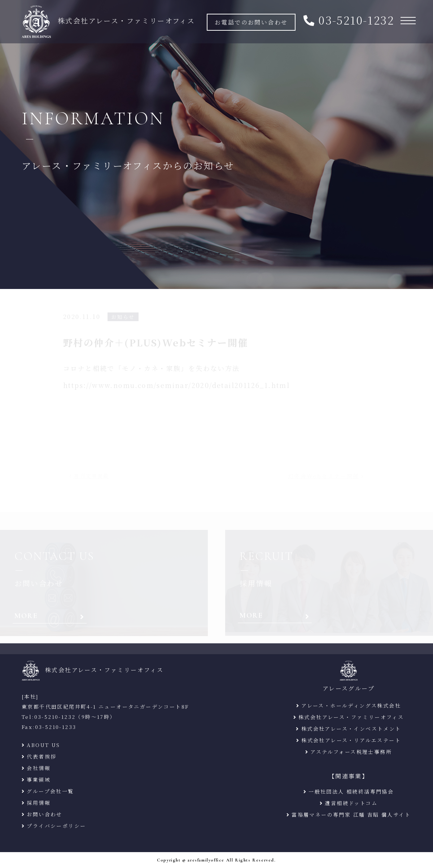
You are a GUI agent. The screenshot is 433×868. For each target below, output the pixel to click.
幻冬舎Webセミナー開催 (324, 476)
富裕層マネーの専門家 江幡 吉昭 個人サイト (351, 815)
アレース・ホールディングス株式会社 (351, 705)
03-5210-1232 (356, 20)
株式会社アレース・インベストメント (351, 729)
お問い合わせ (44, 814)
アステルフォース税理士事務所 (351, 752)
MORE (26, 616)
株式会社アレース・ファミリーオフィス (351, 717)
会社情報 (39, 768)
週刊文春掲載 (91, 476)
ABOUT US (43, 745)
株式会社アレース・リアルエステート (351, 740)
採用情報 (39, 803)
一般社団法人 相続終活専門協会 (351, 791)
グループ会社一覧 (50, 791)
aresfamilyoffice (206, 860)
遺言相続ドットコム (351, 803)
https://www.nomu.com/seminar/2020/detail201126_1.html (176, 385)
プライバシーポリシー (56, 826)
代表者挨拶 (41, 756)
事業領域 (39, 780)
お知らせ (123, 317)
